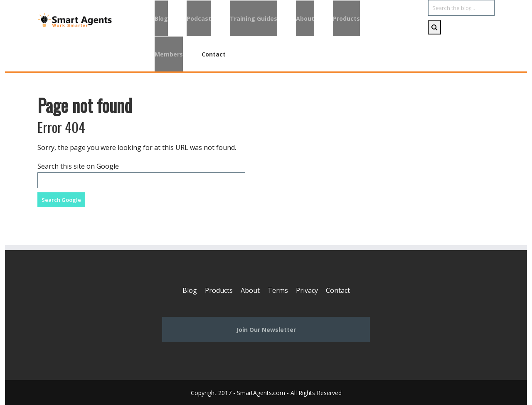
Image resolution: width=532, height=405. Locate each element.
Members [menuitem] (169, 54)
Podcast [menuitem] (199, 18)
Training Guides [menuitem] (254, 18)
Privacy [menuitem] (307, 290)
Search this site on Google (78, 166)
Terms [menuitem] (278, 290)
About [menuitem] (305, 18)
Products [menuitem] (346, 18)
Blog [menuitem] (161, 18)
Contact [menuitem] (214, 54)
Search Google (61, 200)
